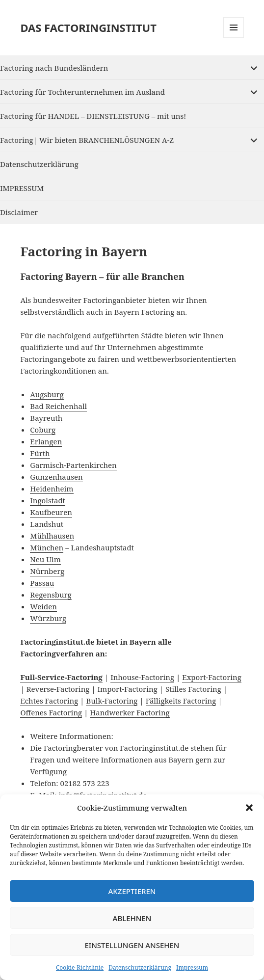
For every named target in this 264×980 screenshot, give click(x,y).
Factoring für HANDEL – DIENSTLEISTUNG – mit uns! (93, 116)
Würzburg (48, 618)
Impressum (192, 967)
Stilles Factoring (193, 689)
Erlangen (46, 441)
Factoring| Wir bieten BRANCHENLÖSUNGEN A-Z (87, 140)
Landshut (47, 524)
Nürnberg (47, 571)
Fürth (40, 453)
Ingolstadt (48, 500)
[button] (249, 808)
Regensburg (51, 595)
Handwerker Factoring (130, 712)
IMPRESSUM (22, 188)
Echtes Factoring (49, 701)
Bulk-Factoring (112, 701)
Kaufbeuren (51, 512)
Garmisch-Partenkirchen (73, 465)
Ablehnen (132, 918)
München (47, 547)
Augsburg (47, 394)
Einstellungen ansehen (132, 945)
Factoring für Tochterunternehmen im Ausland (82, 92)
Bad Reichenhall (58, 406)
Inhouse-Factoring (142, 677)
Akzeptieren (132, 891)
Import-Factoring (128, 689)
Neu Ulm (45, 559)
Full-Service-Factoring (61, 677)
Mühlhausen (52, 536)
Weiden (43, 606)
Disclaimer (19, 212)
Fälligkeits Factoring (181, 701)
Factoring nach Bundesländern (54, 68)
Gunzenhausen (56, 477)
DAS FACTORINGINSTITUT (88, 27)
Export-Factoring (212, 677)
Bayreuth (46, 418)
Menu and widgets (234, 38)
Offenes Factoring (51, 712)
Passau (42, 583)
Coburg (43, 430)
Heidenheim (52, 489)
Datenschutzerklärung (140, 967)
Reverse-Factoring (58, 689)
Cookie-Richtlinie (80, 967)
